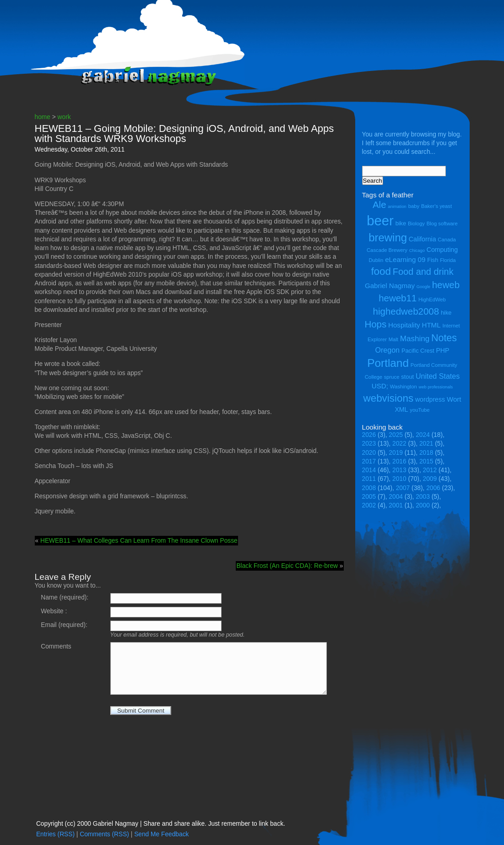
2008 (369, 488)
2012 (430, 470)
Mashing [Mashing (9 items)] (415, 339)
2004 (396, 497)
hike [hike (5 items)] (446, 313)
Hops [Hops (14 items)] (375, 324)
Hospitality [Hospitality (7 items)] (404, 325)
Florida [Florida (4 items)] (448, 260)
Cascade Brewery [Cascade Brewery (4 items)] (387, 250)
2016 (399, 461)
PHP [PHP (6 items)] (442, 350)
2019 (396, 453)
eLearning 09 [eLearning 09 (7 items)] (405, 259)
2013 (399, 470)
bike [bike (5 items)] (401, 223)
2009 (430, 479)
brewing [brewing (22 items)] (388, 237)
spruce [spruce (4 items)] (392, 377)
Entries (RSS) (55, 834)
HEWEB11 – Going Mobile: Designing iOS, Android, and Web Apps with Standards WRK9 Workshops (184, 134)
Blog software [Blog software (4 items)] (442, 224)
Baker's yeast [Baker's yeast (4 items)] (436, 206)
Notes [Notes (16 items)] (444, 338)
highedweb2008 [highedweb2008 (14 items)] (406, 311)
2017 (369, 461)
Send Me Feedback (161, 834)
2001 (396, 505)
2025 (396, 435)
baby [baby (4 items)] (414, 206)
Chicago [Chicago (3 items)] (417, 251)
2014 (369, 470)
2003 (423, 497)
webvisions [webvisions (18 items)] (389, 398)
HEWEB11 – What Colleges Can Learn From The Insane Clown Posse (139, 541)
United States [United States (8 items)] (438, 376)
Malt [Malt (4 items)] (393, 339)
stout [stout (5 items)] (407, 377)
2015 (426, 461)
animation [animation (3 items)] (397, 207)
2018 (426, 453)
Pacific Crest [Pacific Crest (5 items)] (418, 351)
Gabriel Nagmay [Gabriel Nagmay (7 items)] (390, 286)
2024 (423, 435)
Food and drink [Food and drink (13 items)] (423, 272)
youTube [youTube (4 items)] (420, 410)
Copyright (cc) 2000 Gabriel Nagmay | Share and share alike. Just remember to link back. (161, 824)
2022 (399, 444)
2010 (399, 479)
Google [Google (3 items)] (423, 287)
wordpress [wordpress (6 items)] (430, 399)
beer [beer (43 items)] (380, 221)
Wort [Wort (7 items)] (454, 399)
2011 (369, 479)
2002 (369, 505)
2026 (369, 435)
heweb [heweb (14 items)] (446, 285)
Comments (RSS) (104, 834)
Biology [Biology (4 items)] (416, 224)
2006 (433, 488)
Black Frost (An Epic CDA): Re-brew (287, 566)
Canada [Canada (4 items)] (447, 240)
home (43, 117)
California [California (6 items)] (423, 239)
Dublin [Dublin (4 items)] (376, 260)
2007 (403, 488)
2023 (369, 444)
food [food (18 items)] (381, 271)
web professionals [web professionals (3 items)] (436, 387)
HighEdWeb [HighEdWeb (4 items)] (432, 300)
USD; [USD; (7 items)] (380, 386)
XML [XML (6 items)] (401, 409)
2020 (369, 453)
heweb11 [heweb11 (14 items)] (398, 298)
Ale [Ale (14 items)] (379, 204)
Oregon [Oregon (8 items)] (388, 350)
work (64, 117)
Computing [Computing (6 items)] (442, 250)
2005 (369, 497)
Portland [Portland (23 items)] (388, 363)
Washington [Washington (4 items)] (404, 387)
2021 (426, 444)
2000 (423, 505)
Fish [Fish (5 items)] (433, 260)
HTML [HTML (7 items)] (431, 325)
